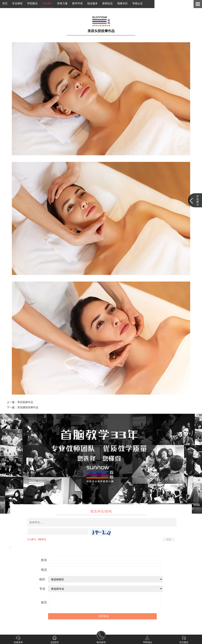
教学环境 (77, 3)
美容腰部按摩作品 (28, 407)
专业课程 (17, 3)
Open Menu (198, 4)
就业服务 (92, 3)
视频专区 (123, 3)
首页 (5, 3)
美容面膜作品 (25, 402)
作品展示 (47, 3)
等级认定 (138, 3)
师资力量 (62, 3)
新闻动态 (107, 3)
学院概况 (32, 3)
